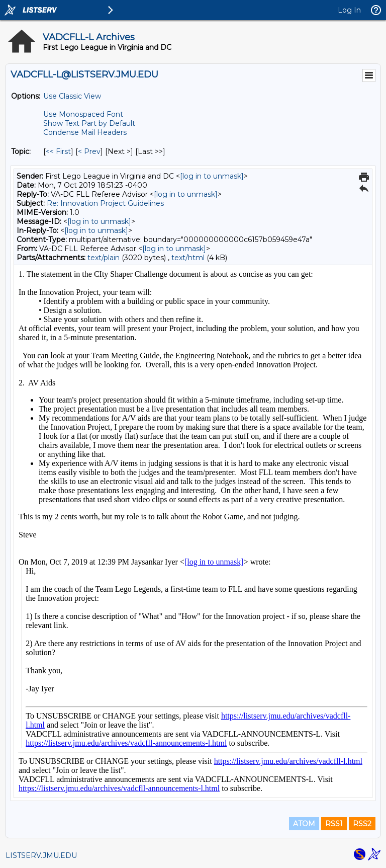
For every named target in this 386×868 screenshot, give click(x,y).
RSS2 (362, 824)
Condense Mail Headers (85, 132)
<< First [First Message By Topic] (58, 151)
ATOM (304, 824)
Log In (349, 10)
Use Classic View (72, 96)
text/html (188, 258)
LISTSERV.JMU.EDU (41, 855)
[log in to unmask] (212, 176)
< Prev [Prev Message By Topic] (89, 151)
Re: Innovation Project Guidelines (105, 203)
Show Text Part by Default (89, 123)
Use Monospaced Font (83, 114)
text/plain (104, 258)
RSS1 (334, 824)
